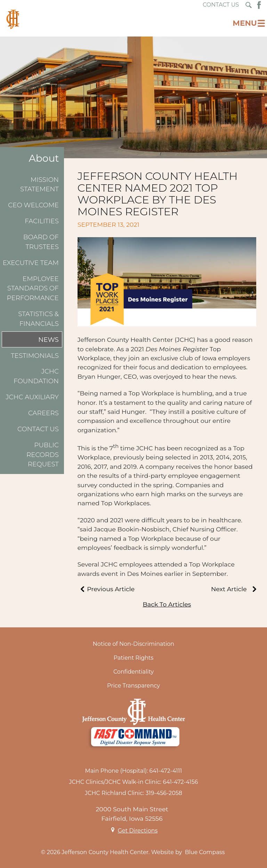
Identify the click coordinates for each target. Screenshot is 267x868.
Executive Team (31, 263)
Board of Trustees (41, 242)
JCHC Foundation (36, 376)
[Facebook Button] (259, 5)
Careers (43, 413)
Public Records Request (43, 455)
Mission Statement (39, 184)
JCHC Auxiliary (32, 397)
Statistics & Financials (38, 319)
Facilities (42, 221)
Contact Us (38, 429)
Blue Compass (205, 852)
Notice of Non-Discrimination (133, 644)
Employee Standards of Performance (33, 288)
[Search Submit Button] (249, 5)
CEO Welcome (33, 205)
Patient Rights (134, 658)
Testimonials (35, 356)
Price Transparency (133, 686)
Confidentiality (133, 672)
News (48, 340)
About (44, 158)
